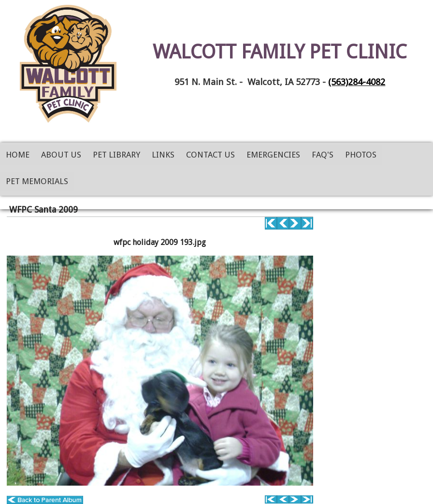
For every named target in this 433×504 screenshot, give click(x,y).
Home (18, 155)
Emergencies (273, 155)
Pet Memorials (37, 181)
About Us (61, 155)
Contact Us (210, 155)
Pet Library (116, 155)
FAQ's (323, 155)
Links (163, 155)
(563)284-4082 (357, 82)
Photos (361, 155)
